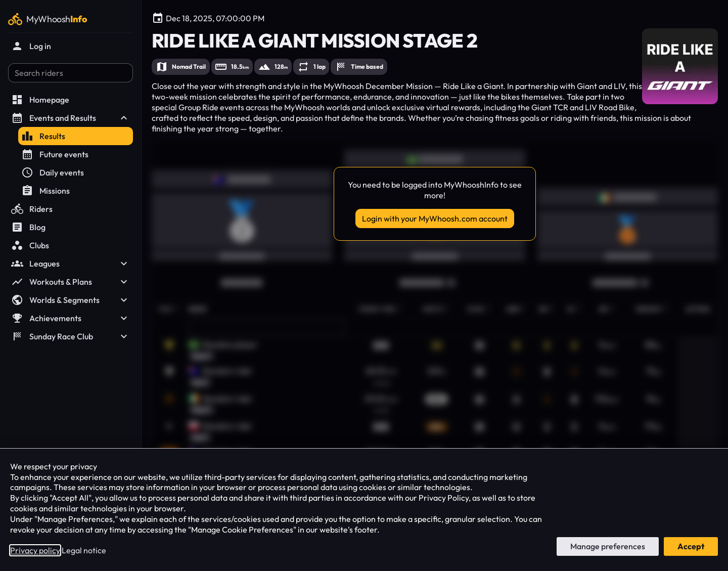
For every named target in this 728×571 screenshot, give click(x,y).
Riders (32, 209)
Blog (28, 227)
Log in (31, 46)
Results (43, 136)
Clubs (30, 245)
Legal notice (84, 550)
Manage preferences (608, 546)
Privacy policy (35, 550)
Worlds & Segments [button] (71, 300)
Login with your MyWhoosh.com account (435, 218)
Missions (45, 191)
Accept (691, 546)
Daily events (53, 172)
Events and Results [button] (71, 118)
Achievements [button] (71, 318)
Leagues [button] (71, 263)
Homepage (40, 100)
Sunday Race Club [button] (71, 336)
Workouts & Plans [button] (71, 282)
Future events (55, 154)
